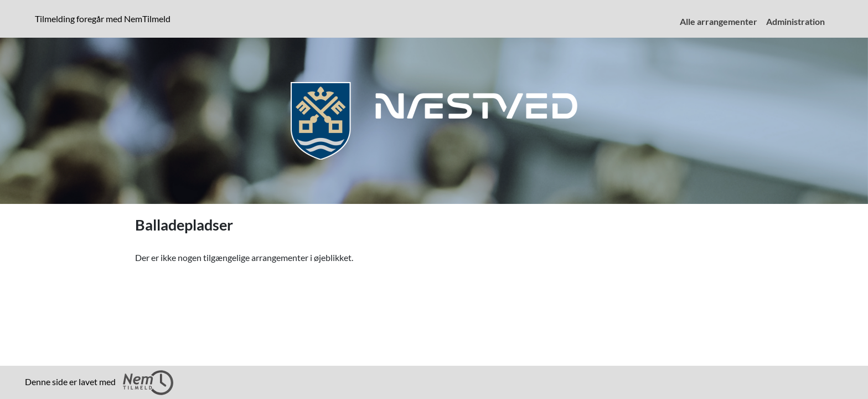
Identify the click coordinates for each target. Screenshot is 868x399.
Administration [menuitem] (795, 21)
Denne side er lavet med (99, 383)
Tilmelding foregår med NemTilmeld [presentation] (103, 19)
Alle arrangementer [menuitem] (719, 21)
